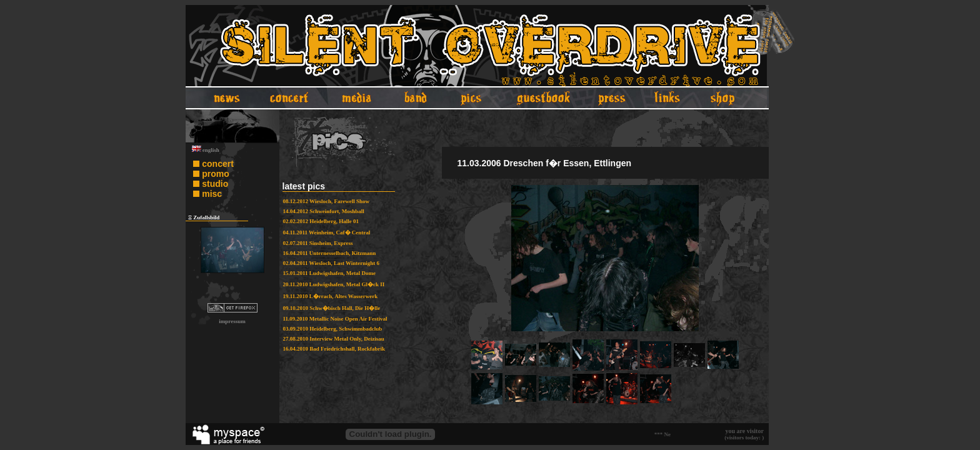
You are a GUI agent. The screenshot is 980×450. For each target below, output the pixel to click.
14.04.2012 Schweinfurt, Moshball (324, 211)
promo (216, 174)
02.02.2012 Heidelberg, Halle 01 (321, 221)
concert (218, 164)
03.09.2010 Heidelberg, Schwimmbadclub (333, 329)
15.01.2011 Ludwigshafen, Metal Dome (330, 273)
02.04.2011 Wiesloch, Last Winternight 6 (332, 263)
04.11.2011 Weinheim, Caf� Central (327, 232)
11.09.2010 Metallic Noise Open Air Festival (335, 319)
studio (215, 184)
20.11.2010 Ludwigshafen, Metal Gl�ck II (334, 284)
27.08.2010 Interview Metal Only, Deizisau (334, 339)
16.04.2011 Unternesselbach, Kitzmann (330, 253)
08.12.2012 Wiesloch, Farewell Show (327, 201)
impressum (232, 321)
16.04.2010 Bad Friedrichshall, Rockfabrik (334, 349)
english (206, 150)
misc (212, 194)
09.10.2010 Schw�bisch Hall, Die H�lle (332, 308)
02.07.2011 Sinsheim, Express (318, 243)
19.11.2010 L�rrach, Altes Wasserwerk (331, 296)
